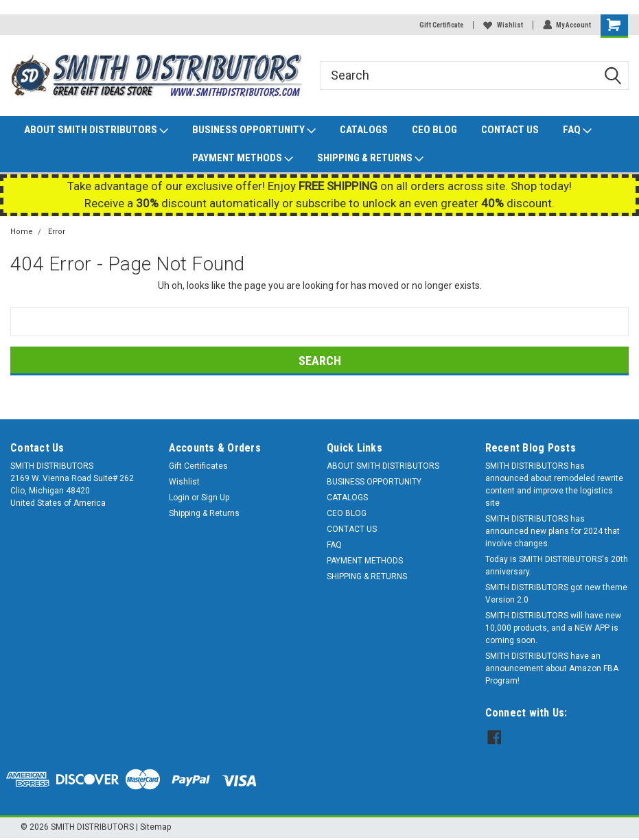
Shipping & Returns (204, 513)
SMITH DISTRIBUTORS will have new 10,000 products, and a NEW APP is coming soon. (553, 628)
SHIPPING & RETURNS (370, 159)
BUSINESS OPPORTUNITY (254, 130)
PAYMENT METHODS (243, 159)
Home (22, 232)
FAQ (577, 130)
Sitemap (155, 826)
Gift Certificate (441, 25)
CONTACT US (510, 130)
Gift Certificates (198, 466)
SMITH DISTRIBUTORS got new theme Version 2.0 (556, 594)
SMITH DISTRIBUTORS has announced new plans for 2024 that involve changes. (553, 531)
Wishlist (502, 25)
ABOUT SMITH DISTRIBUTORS (96, 130)
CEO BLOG (434, 130)
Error (57, 232)
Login (179, 498)
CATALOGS (364, 130)
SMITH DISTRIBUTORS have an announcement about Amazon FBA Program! (552, 668)
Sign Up (215, 498)
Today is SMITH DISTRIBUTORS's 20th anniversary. (557, 565)
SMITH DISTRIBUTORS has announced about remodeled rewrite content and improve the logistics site (554, 485)
